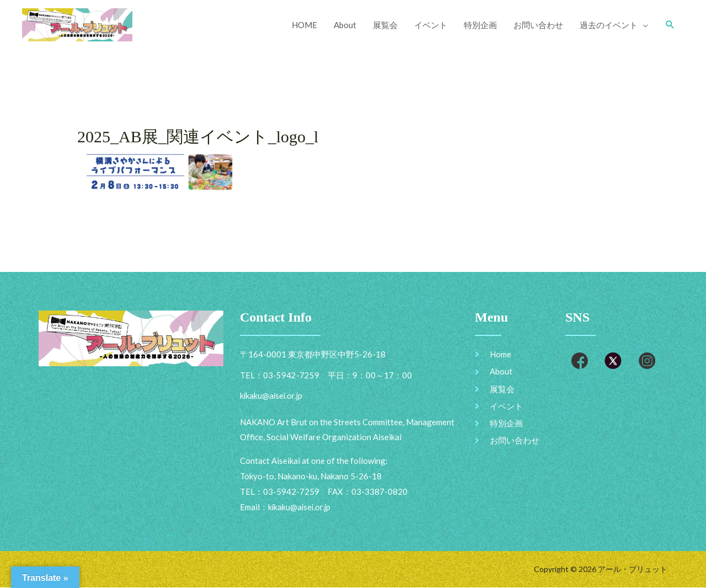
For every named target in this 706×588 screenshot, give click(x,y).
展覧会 (385, 25)
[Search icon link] (670, 25)
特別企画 (480, 25)
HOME (304, 25)
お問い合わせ (538, 25)
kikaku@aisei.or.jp (300, 507)
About (345, 25)
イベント (431, 25)
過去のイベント (609, 25)
